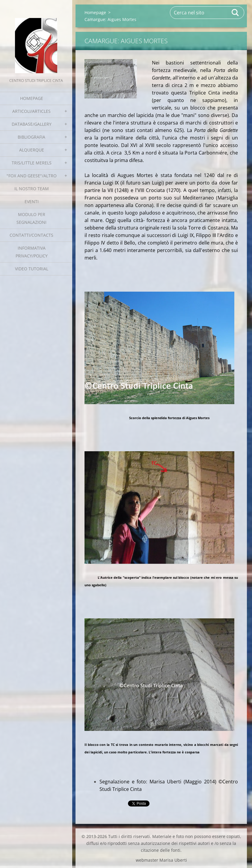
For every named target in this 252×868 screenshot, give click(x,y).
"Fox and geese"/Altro (32, 176)
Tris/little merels (32, 163)
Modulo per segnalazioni (31, 218)
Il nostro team (32, 189)
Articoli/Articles (31, 111)
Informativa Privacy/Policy (32, 252)
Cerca (236, 13)
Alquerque (32, 150)
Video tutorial (32, 269)
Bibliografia (31, 137)
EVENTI (32, 201)
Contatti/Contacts (31, 235)
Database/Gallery (32, 124)
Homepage (32, 98)
